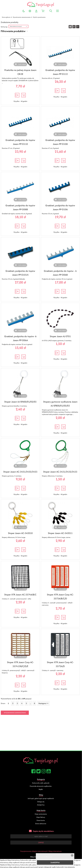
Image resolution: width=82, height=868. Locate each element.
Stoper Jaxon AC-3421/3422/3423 (20, 472)
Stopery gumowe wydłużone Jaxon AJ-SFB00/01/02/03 (60, 404)
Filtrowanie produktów (13, 31)
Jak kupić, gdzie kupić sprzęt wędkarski (41, 798)
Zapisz (41, 843)
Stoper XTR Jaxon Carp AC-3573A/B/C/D (60, 597)
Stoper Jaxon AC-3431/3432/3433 (60, 472)
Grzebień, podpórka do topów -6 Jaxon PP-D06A (20, 338)
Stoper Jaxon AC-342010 (20, 533)
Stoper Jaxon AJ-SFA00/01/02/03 (20, 402)
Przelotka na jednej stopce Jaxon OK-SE (20, 72)
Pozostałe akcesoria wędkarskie (41, 786)
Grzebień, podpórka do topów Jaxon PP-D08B (20, 207)
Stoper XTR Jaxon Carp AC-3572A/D (60, 664)
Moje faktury (41, 817)
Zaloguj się (41, 802)
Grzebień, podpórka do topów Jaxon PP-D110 (20, 142)
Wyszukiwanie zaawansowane (22, 17)
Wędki (41, 789)
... (30, 703)
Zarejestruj (41, 805)
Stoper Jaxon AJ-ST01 (60, 336)
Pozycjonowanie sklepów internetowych (34, 851)
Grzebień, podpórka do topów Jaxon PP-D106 (60, 207)
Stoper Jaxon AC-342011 (60, 533)
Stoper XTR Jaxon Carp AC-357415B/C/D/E (20, 664)
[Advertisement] (41, 734)
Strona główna (6, 17)
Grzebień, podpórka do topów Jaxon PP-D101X (20, 273)
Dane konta (41, 820)
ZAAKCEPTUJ (55, 862)
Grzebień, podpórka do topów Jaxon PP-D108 (60, 142)
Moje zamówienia (41, 814)
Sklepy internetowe (55, 851)
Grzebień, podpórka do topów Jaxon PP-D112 (60, 72)
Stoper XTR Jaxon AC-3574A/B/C (20, 595)
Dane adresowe (41, 824)
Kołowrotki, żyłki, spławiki (41, 783)
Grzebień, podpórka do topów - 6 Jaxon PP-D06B (60, 273)
